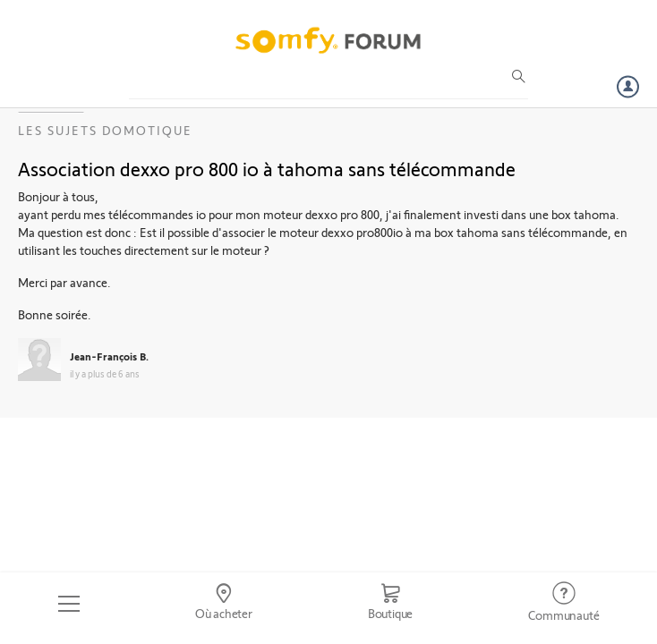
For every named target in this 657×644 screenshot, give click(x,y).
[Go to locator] (223, 604)
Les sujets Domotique (105, 130)
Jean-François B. (109, 356)
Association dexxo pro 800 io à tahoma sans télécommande (267, 168)
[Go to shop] (390, 604)
